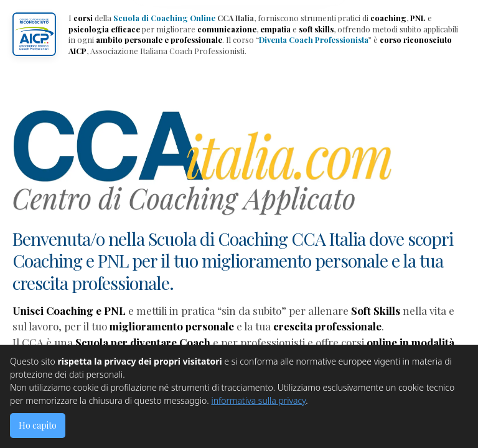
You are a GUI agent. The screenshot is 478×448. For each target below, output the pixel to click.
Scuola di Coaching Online (164, 18)
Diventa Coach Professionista (314, 40)
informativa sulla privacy (258, 400)
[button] (34, 34)
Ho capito (38, 425)
